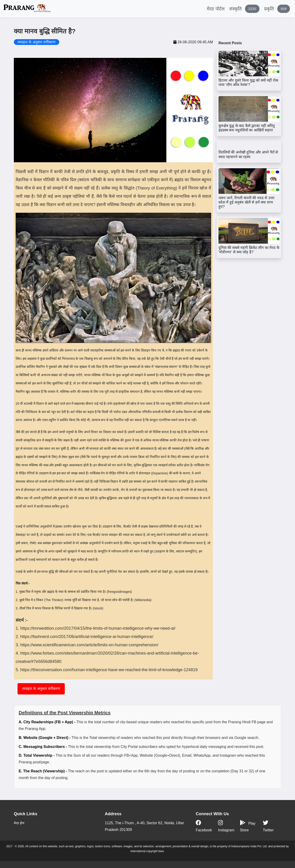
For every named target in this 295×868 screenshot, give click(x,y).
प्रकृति (277, 9)
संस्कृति (244, 9)
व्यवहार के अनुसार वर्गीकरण (41, 689)
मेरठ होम (19, 823)
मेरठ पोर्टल (216, 9)
